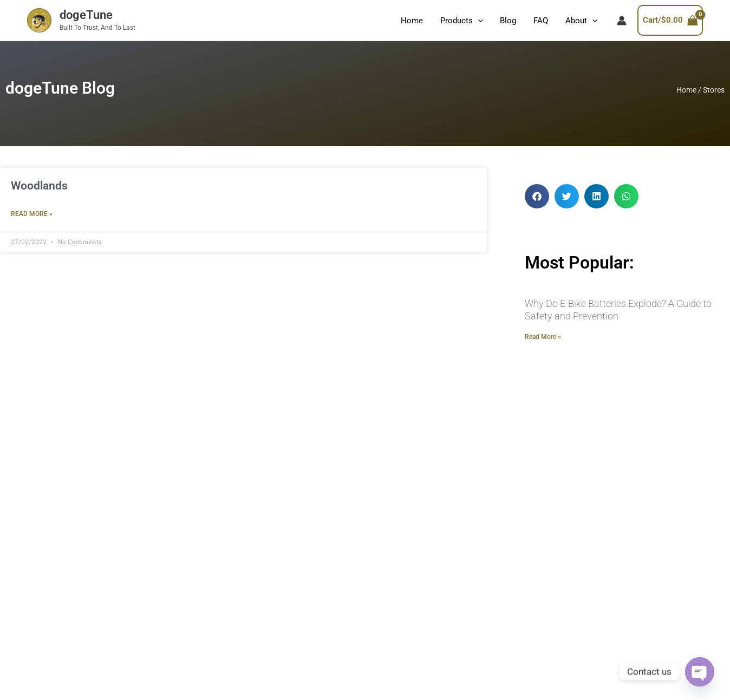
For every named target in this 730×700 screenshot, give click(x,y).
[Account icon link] (622, 21)
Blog (511, 21)
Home (416, 21)
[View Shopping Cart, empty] (679, 20)
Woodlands (39, 186)
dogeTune (86, 15)
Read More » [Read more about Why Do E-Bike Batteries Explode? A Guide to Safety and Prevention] (543, 337)
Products (465, 21)
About (582, 21)
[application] (481, 21)
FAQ (542, 21)
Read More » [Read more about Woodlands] (32, 214)
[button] (537, 196)
